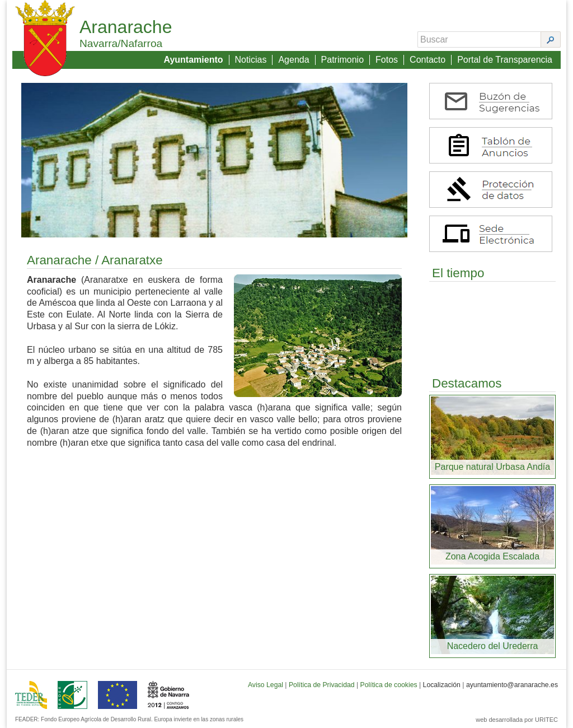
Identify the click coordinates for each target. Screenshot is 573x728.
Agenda (293, 60)
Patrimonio (342, 60)
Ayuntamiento (193, 60)
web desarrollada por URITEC (517, 720)
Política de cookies (389, 685)
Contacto (428, 60)
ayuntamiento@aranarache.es (512, 685)
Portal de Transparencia (505, 60)
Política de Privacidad (322, 685)
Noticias (251, 60)
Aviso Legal (266, 685)
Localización (442, 685)
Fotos (387, 60)
